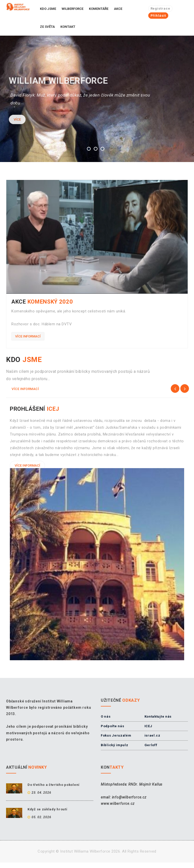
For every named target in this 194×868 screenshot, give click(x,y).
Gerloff (151, 745)
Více (13, 119)
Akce (118, 9)
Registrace (160, 8)
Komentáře (99, 9)
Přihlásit (158, 16)
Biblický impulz (115, 745)
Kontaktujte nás (158, 716)
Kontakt (68, 27)
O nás (106, 716)
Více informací (28, 336)
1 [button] (89, 149)
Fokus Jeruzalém (116, 735)
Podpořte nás (112, 726)
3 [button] (102, 149)
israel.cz (152, 735)
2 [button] (96, 149)
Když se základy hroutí (47, 809)
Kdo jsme (48, 9)
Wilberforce (72, 9)
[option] (97, 99)
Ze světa (47, 27)
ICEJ (148, 726)
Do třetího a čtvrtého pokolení (54, 785)
